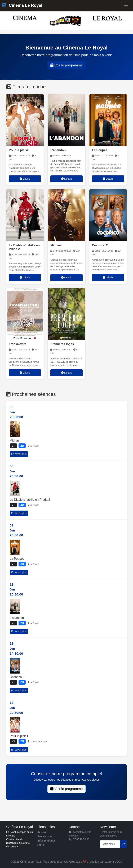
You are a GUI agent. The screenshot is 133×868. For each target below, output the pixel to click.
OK (123, 844)
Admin (41, 845)
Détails (25, 179)
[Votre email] (110, 844)
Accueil (42, 832)
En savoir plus (19, 454)
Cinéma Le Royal (22, 5)
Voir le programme (67, 65)
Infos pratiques (46, 841)
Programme (45, 836)
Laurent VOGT (113, 862)
